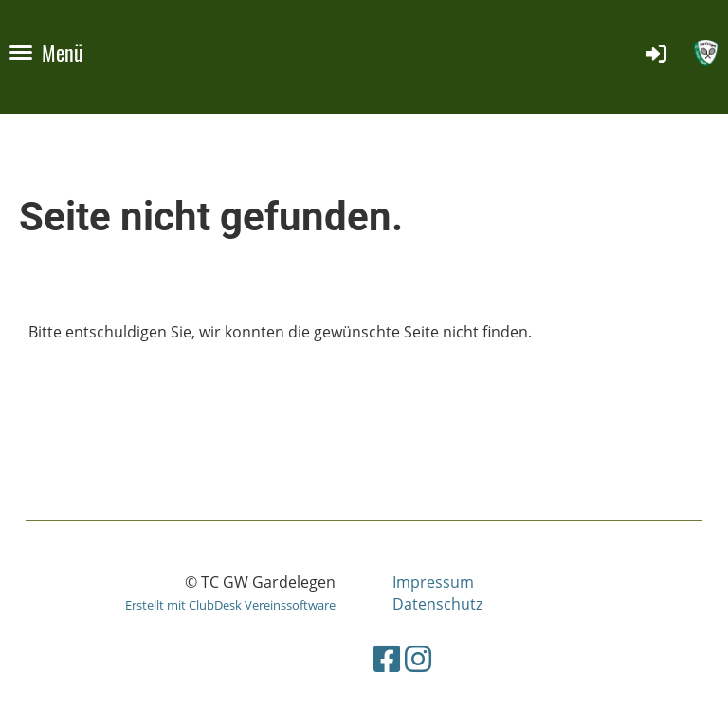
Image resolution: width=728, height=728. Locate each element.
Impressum (433, 582)
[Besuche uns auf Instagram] (418, 658)
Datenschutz (437, 604)
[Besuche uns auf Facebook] (387, 658)
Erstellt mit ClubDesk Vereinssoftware (230, 605)
